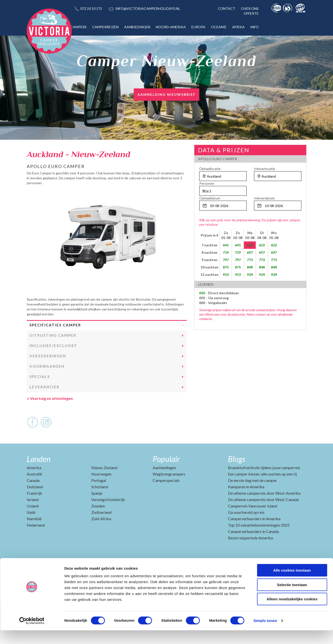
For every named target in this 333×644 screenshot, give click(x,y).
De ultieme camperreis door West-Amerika (264, 509)
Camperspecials (166, 496)
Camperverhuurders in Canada (253, 547)
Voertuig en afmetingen (50, 414)
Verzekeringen (48, 372)
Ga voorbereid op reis (246, 528)
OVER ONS (250, 8)
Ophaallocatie (210, 169)
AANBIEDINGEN (137, 27)
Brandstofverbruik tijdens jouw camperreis (264, 483)
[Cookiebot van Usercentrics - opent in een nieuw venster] (32, 634)
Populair (166, 475)
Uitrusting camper (53, 351)
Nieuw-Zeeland (104, 483)
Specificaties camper (55, 341)
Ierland (33, 515)
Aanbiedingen (164, 483)
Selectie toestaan (292, 598)
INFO (254, 27)
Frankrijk (34, 509)
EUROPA (198, 27)
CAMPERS (79, 27)
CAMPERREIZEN (105, 27)
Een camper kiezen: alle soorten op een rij (262, 490)
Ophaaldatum (210, 198)
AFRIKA (238, 27)
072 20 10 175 (91, 8)
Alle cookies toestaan (292, 584)
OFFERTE (251, 13)
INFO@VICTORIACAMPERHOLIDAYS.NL (148, 8)
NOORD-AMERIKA (171, 27)
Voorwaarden (47, 382)
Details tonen (265, 634)
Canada (33, 496)
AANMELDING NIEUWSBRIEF (166, 94)
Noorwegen (101, 490)
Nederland (36, 541)
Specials (40, 392)
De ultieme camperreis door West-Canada (263, 515)
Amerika (34, 483)
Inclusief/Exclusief (53, 361)
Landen (39, 475)
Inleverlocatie (265, 169)
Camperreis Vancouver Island (253, 522)
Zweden (98, 522)
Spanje (97, 509)
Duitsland (35, 502)
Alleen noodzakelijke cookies (292, 613)
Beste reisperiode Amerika (250, 553)
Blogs (237, 475)
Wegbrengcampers (169, 490)
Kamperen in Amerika (246, 502)
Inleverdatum (264, 198)
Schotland (100, 502)
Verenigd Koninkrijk (108, 515)
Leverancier (44, 403)
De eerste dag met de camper (253, 496)
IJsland (33, 522)
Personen (207, 183)
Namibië (34, 534)
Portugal (99, 496)
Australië (34, 490)
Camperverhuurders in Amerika (254, 534)
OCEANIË (219, 27)
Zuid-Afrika (101, 534)
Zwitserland (101, 528)
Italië (31, 528)
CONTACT (227, 8)
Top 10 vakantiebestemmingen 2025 (259, 541)
